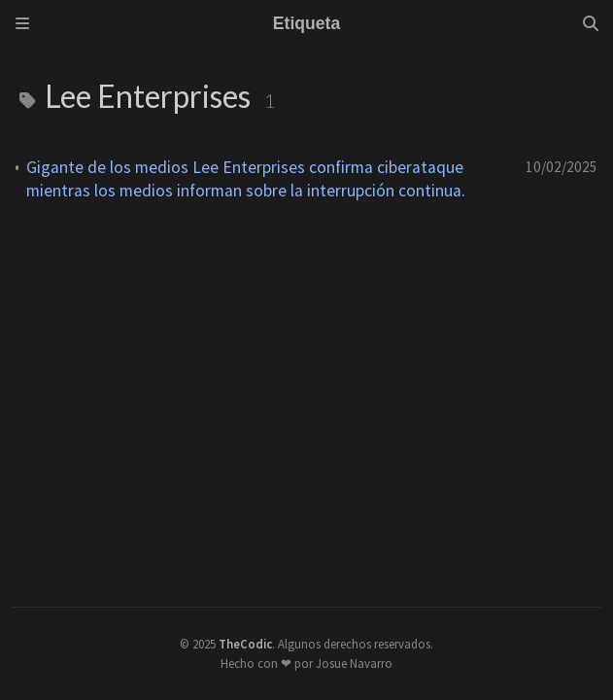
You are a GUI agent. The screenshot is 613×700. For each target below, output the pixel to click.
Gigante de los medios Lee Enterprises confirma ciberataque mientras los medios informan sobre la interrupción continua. (246, 179)
